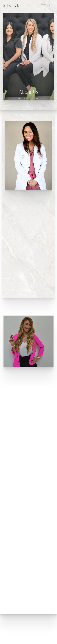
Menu (51, 6)
